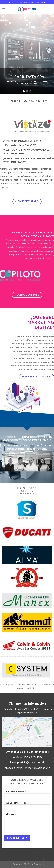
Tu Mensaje (27, 824)
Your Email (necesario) (27, 807)
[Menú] (4, 9)
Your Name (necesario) (27, 795)
